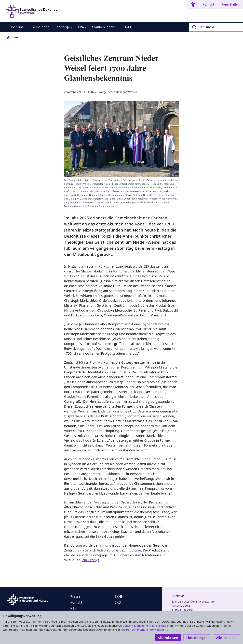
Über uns (16, 27)
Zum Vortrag (131, 550)
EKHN (119, 596)
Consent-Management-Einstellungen (146, 626)
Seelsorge (62, 27)
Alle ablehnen (227, 638)
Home (13, 37)
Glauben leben (103, 27)
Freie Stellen (230, 4)
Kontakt (208, 4)
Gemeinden (40, 27)
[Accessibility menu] (193, 4)
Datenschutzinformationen (149, 630)
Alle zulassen (168, 638)
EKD (118, 602)
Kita (81, 27)
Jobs (74, 608)
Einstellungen (197, 638)
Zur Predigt (91, 560)
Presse (75, 596)
